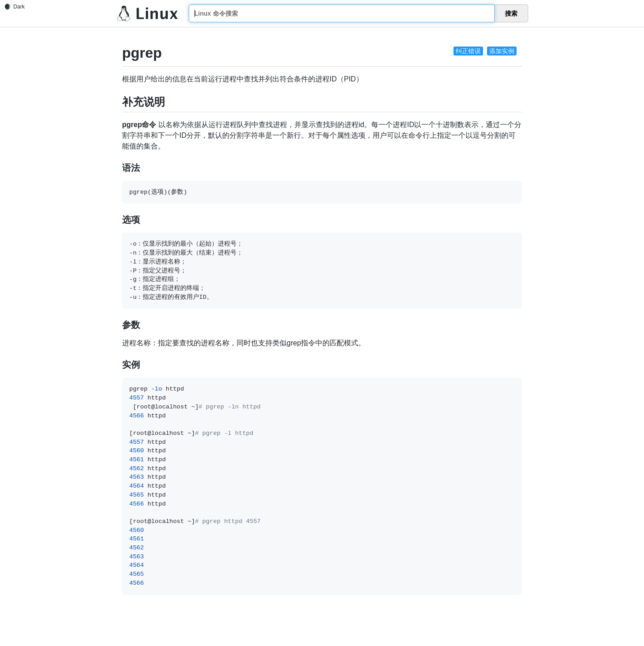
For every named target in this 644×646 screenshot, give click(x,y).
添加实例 (502, 51)
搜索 (511, 13)
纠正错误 (468, 51)
